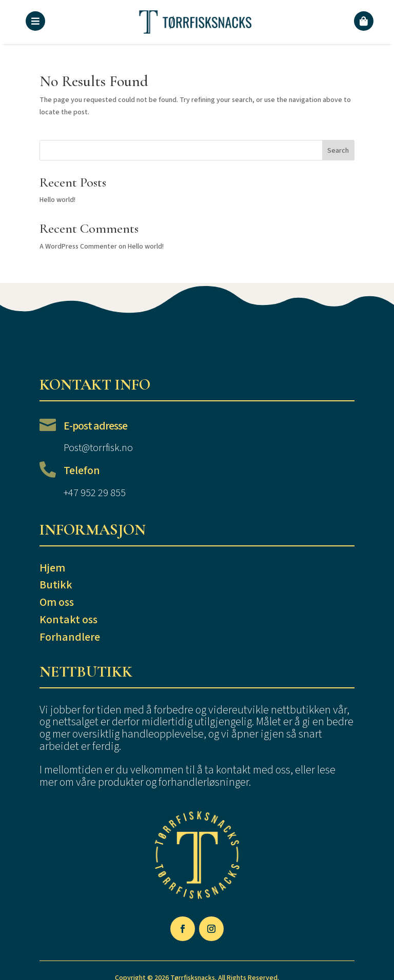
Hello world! (57, 200)
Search (338, 151)
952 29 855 (103, 493)
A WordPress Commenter (78, 247)
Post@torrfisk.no (98, 448)
